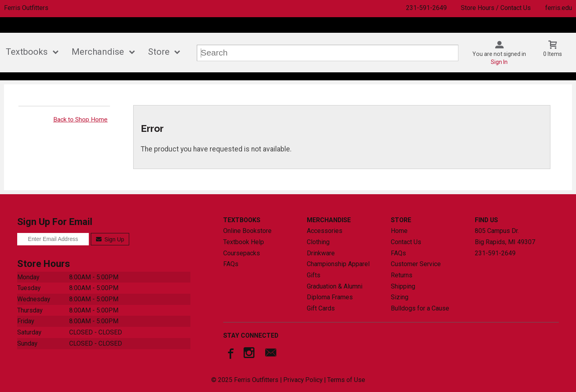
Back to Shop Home (80, 119)
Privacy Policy (303, 380)
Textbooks (27, 52)
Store (159, 52)
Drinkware (321, 253)
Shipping (403, 286)
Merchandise (98, 52)
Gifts (314, 275)
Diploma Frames (330, 297)
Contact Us (406, 242)
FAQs (231, 264)
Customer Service (416, 264)
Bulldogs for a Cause (420, 308)
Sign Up (110, 239)
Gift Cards (321, 308)
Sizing (400, 297)
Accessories (325, 231)
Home (399, 231)
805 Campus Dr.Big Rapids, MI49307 (505, 236)
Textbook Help (244, 242)
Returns (402, 275)
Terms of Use (346, 380)
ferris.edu (559, 8)
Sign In (499, 62)
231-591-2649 (426, 8)
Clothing (318, 242)
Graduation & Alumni (335, 286)
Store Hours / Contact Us (496, 8)
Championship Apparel (338, 264)
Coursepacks (242, 253)
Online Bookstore (247, 231)
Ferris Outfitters (26, 8)
